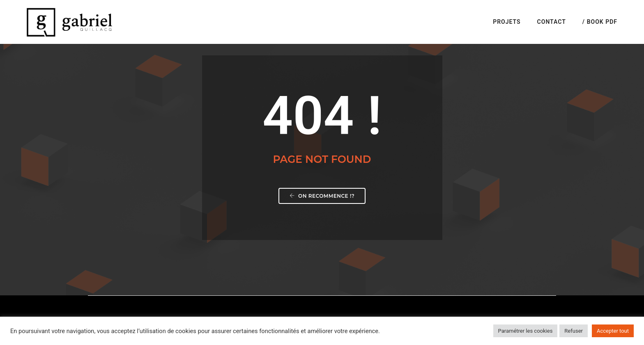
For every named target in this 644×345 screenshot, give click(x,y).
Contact (552, 22)
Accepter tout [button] (613, 331)
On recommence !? (322, 196)
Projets (507, 22)
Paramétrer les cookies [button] (526, 331)
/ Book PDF (600, 22)
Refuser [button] (574, 331)
